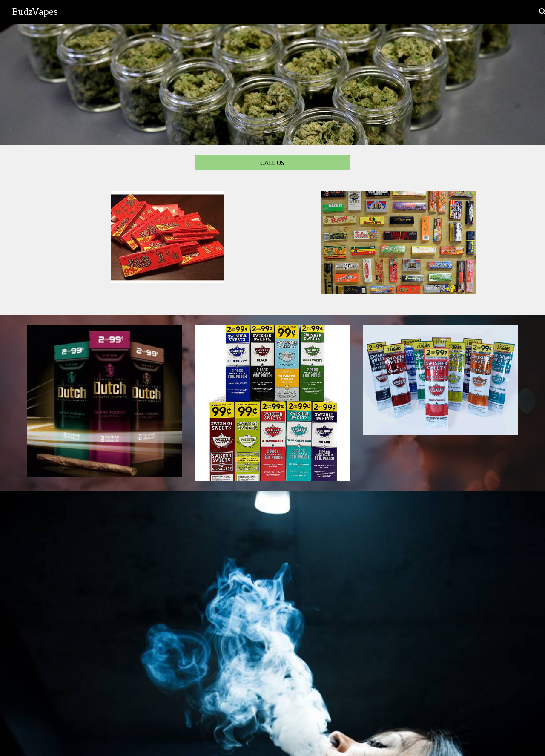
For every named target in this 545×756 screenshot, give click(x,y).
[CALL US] (272, 163)
